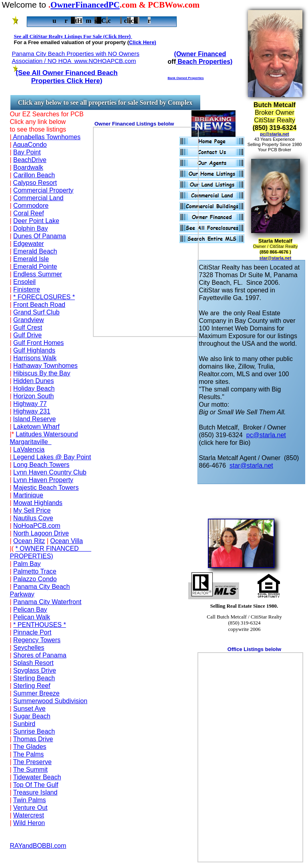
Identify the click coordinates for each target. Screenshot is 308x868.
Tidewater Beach (37, 777)
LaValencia (29, 449)
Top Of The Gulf (36, 785)
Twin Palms (30, 800)
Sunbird (24, 724)
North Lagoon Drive (41, 533)
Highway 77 (30, 404)
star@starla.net (276, 258)
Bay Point (27, 152)
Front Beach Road (39, 305)
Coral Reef (28, 213)
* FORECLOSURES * (44, 297)
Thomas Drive (33, 739)
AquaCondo (30, 145)
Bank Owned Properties (186, 78)
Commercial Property (43, 190)
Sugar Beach (32, 716)
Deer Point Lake (36, 221)
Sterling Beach (34, 678)
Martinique (28, 495)
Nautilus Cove (33, 518)
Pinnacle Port (32, 632)
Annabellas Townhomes (46, 137)
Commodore (31, 206)
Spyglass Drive (35, 670)
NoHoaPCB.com (37, 526)
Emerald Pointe (34, 267)
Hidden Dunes (33, 381)
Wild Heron (29, 823)
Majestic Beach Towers (46, 488)
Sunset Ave (29, 709)
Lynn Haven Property (43, 480)
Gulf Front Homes (38, 343)
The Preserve (32, 762)
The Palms (28, 754)
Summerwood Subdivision (50, 701)
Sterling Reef (32, 686)
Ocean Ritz (29, 541)
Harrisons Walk (35, 358)
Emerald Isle (31, 259)
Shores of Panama (40, 655)
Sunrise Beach (34, 731)
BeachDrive (30, 160)
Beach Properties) (204, 62)
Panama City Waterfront (47, 602)
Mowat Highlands (38, 503)
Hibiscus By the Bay (42, 373)
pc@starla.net (274, 134)
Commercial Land (38, 198)
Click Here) (143, 42)
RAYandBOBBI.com (38, 846)
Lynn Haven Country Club (50, 472)
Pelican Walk (32, 617)
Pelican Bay (30, 609)
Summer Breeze (36, 693)
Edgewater (29, 244)
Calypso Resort (35, 183)
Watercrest (29, 815)
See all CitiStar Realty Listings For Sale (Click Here (71, 36)
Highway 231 (32, 411)
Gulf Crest (28, 328)
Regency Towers (37, 640)
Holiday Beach (34, 388)
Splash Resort (33, 663)
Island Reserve (35, 419)
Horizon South (33, 396)
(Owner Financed (200, 54)
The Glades (30, 747)
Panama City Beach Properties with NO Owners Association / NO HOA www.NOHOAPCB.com (76, 57)
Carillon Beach (34, 175)
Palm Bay (27, 564)
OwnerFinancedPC (85, 5)
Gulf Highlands (34, 350)
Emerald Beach (35, 251)
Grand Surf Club (36, 312)
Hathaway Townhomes (45, 366)
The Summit (30, 770)
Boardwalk (28, 167)
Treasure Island (35, 792)
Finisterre (27, 289)
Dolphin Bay (30, 228)
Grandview (28, 320)
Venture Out (30, 808)
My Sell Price (32, 510)
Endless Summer (38, 274)
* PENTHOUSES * (40, 625)
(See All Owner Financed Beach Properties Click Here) (66, 77)
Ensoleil (24, 282)
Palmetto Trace (35, 571)
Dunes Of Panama (40, 236)
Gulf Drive (27, 335)
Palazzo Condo (35, 579)
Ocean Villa (66, 541)
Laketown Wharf (36, 427)
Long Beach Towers (41, 465)
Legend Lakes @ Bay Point (51, 457)
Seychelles (29, 648)
